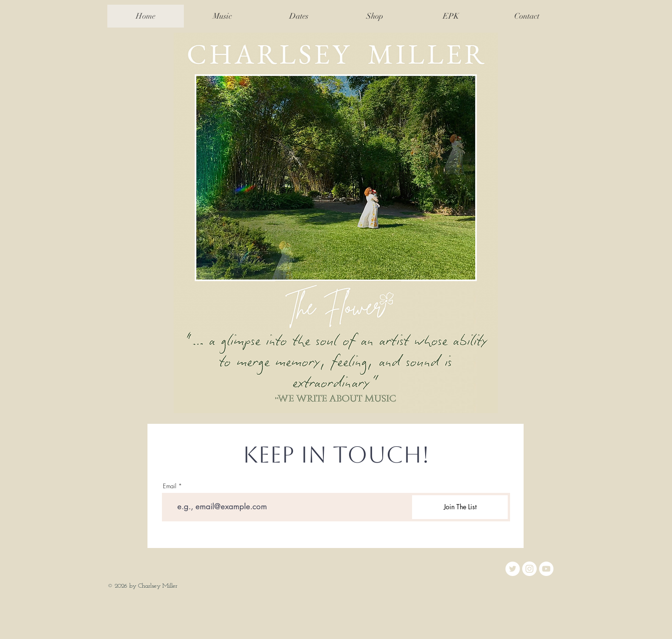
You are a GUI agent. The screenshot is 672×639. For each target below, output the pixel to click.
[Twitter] (513, 569)
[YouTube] (546, 569)
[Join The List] (460, 507)
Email (170, 486)
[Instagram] (529, 569)
